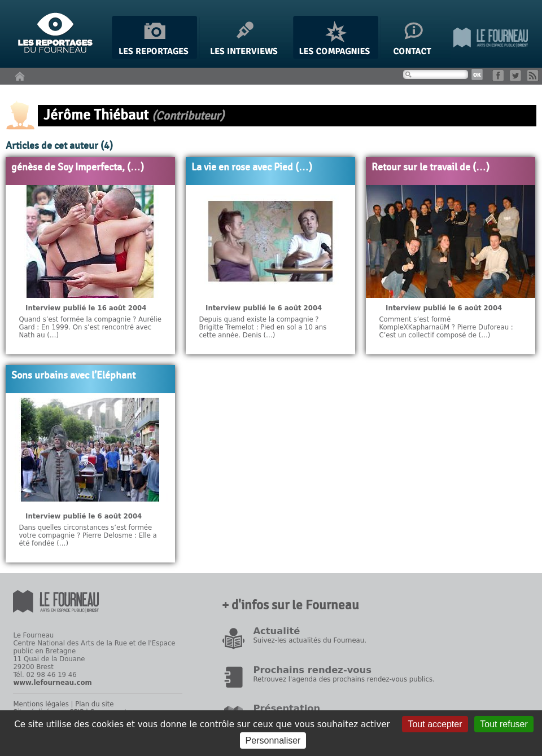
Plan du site (94, 704)
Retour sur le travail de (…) (430, 168)
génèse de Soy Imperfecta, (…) (78, 168)
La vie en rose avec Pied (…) (252, 168)
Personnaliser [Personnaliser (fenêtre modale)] (273, 740)
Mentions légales (41, 704)
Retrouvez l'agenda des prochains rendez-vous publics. (344, 679)
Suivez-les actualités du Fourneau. (309, 640)
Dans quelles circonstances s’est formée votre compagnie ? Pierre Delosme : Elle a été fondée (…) (88, 535)
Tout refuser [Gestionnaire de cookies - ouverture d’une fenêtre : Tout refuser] (504, 724)
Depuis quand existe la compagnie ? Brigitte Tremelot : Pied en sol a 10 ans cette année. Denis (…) (263, 327)
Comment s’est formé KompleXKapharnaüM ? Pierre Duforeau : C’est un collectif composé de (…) (446, 327)
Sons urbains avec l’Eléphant (73, 376)
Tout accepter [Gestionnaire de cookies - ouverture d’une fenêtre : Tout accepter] (435, 724)
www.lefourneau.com (52, 683)
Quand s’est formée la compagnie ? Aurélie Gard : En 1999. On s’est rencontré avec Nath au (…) (90, 327)
